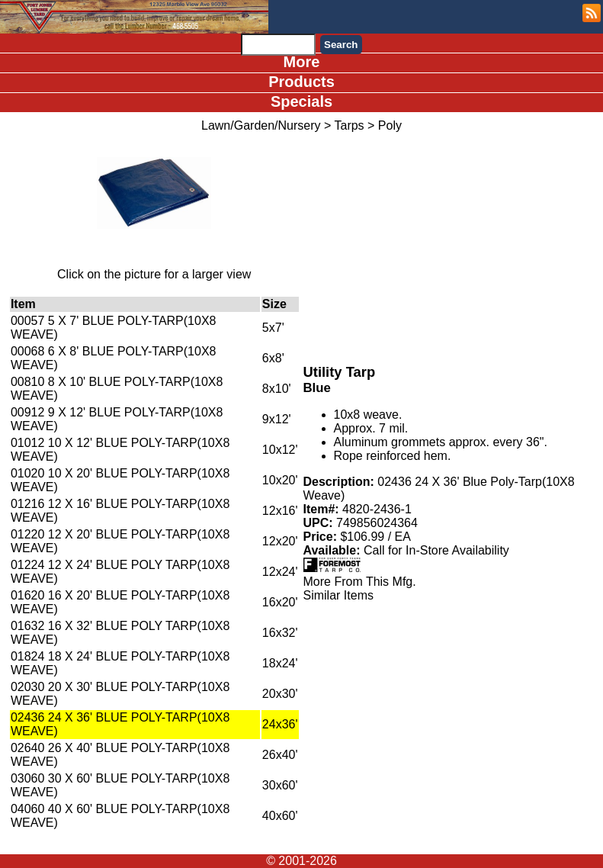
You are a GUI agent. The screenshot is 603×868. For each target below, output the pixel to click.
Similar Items (338, 595)
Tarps (349, 125)
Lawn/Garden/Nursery (261, 125)
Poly (390, 125)
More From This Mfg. (360, 582)
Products (301, 82)
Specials (301, 101)
